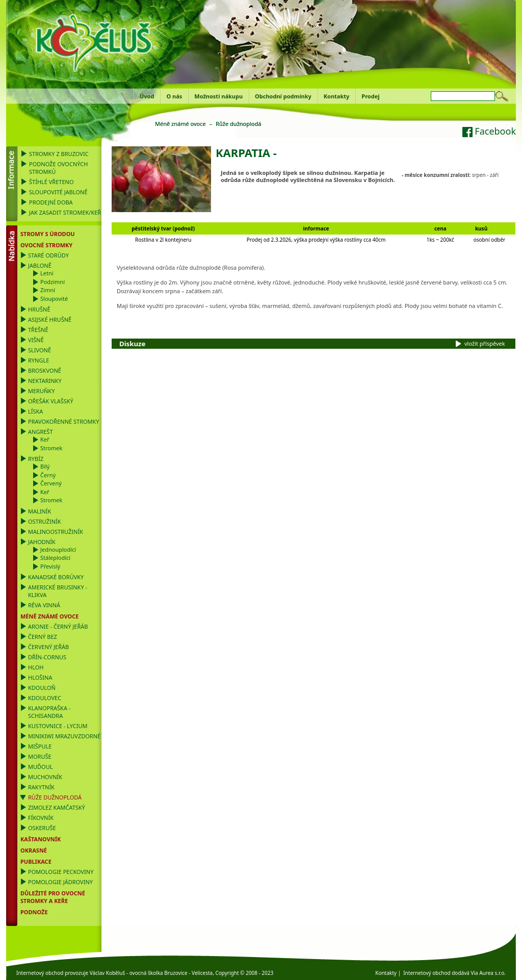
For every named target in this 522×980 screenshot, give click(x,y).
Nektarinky (45, 381)
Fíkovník (41, 818)
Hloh (36, 667)
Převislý (50, 566)
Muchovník (45, 777)
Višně (36, 340)
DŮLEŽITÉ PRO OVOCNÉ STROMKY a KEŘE (53, 897)
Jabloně (40, 265)
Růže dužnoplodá (55, 797)
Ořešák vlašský (51, 401)
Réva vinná (44, 605)
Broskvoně (45, 370)
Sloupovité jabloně (58, 192)
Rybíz (36, 459)
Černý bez (43, 637)
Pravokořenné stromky (64, 421)
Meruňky (41, 391)
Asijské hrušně (50, 319)
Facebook (489, 131)
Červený (51, 483)
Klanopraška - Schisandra (49, 712)
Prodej (370, 96)
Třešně (38, 330)
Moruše (40, 756)
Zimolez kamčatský (57, 807)
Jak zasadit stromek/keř (65, 212)
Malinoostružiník (56, 532)
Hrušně (39, 309)
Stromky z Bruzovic (59, 154)
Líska (35, 411)
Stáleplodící (55, 558)
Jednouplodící (58, 549)
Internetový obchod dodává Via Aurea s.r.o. (454, 973)
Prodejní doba (51, 202)
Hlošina (40, 677)
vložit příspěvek (485, 343)
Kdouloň (42, 688)
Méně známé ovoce (49, 616)
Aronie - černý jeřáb (58, 626)
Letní (47, 273)
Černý (48, 475)
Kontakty (337, 96)
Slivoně (40, 350)
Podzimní (53, 282)
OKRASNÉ (34, 850)
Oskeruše (42, 828)
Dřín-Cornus (47, 657)
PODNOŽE (34, 912)
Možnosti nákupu (218, 96)
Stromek (51, 448)
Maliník (40, 511)
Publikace (36, 861)
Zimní (48, 290)
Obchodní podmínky (283, 96)
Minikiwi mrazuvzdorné (64, 736)
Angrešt (41, 432)
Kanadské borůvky (56, 577)
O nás (174, 96)
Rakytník (41, 787)
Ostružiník (45, 521)
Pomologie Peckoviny (61, 872)
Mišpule (40, 746)
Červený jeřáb (48, 647)
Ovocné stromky (46, 245)
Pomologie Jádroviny (60, 882)
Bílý (45, 466)
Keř (45, 439)
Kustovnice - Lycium (58, 726)
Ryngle (38, 360)
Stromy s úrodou (48, 234)
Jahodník (42, 542)
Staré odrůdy (48, 255)
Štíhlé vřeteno (51, 182)
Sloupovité (54, 299)
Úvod (147, 96)
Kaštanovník (41, 839)
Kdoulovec (45, 698)
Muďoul (40, 767)
